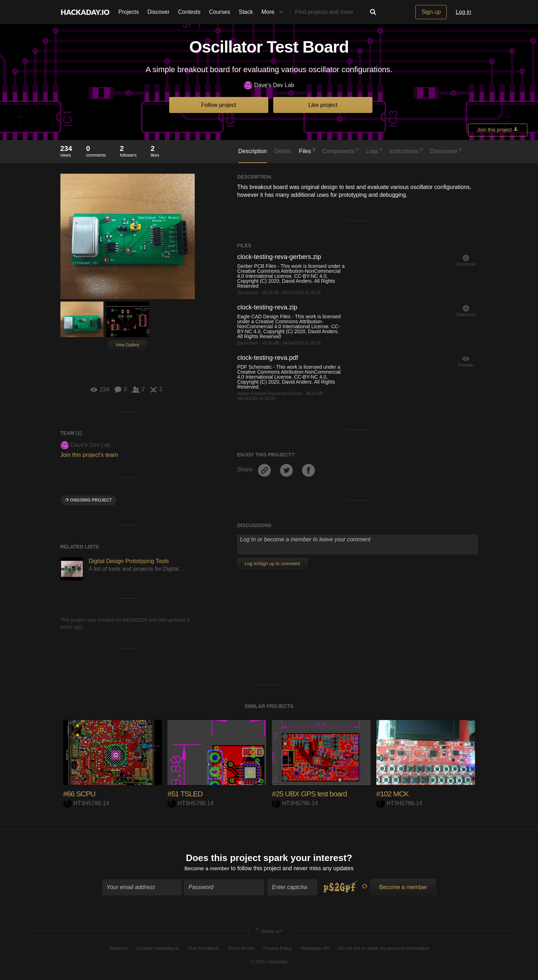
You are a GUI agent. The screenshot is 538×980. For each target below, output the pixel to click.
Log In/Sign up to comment (272, 564)
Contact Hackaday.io (158, 949)
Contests (189, 12)
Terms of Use (241, 949)
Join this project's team (89, 455)
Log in (463, 12)
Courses (220, 12)
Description (253, 151)
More (274, 12)
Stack (246, 12)
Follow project (219, 105)
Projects (129, 12)
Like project (323, 105)
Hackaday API (315, 949)
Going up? (269, 932)
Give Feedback (203, 949)
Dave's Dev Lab (269, 85)
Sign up (431, 12)
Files (307, 151)
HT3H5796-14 (86, 803)
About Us (119, 949)
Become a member (207, 869)
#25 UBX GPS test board (311, 794)
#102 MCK (393, 794)
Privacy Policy (278, 949)
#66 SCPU (80, 794)
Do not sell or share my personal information (384, 949)
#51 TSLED (186, 794)
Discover (158, 12)
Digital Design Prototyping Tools (129, 561)
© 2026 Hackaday (269, 962)
